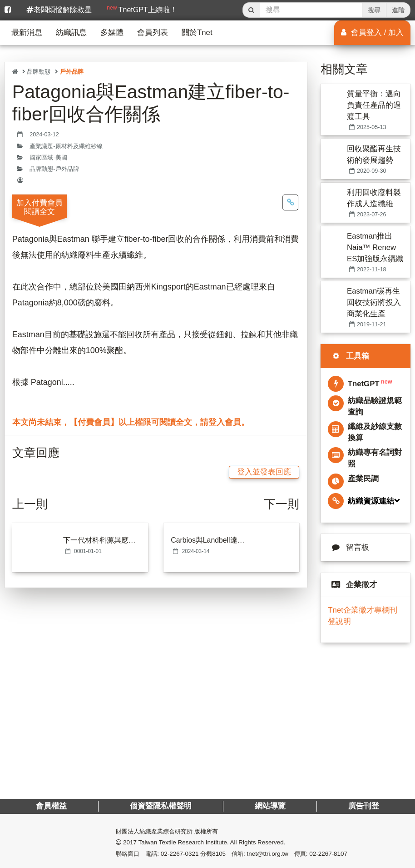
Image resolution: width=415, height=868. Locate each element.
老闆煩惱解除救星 (59, 10)
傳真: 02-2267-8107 (321, 854)
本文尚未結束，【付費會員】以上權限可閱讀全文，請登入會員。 (131, 422)
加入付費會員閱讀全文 (40, 207)
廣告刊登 (364, 806)
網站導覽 (270, 806)
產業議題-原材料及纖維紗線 (66, 146)
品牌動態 (39, 72)
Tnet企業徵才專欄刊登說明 (363, 616)
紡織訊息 (71, 32)
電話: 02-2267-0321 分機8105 (185, 854)
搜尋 (374, 10)
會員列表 (153, 32)
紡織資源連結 (361, 501)
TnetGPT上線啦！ (142, 9)
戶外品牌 (72, 72)
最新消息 (27, 32)
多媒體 (112, 32)
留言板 (348, 547)
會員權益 (51, 806)
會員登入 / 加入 (372, 32)
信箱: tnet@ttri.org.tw (260, 854)
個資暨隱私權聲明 (161, 806)
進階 (398, 10)
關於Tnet (197, 32)
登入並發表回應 (264, 472)
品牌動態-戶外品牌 (54, 169)
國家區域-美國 (48, 158)
